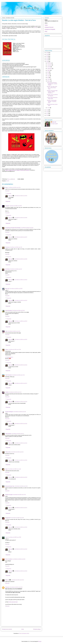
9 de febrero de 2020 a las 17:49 (18, 375)
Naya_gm (10, 196)
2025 (47, 53)
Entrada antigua (37, 629)
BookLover (7, 247)
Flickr (46, 31)
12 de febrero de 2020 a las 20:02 (21, 196)
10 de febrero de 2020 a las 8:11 (18, 434)
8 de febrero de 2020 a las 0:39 (16, 247)
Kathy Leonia (8, 452)
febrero (49, 81)
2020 (47, 62)
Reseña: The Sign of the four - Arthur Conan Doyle (52, 88)
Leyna (6, 537)
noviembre (50, 65)
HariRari (7, 392)
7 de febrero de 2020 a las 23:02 (27, 228)
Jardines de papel (9, 495)
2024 (47, 54)
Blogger (40, 641)
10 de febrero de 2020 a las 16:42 (21, 486)
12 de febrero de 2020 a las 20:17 (21, 383)
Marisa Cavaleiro (9, 559)
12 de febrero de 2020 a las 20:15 (21, 339)
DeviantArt (27, 170)
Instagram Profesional (20, 170)
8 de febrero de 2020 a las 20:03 (18, 310)
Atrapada (7, 206)
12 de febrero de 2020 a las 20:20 (21, 460)
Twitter (35, 27)
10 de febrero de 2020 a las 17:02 (19, 495)
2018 (47, 112)
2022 (47, 58)
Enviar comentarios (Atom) (24, 633)
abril (48, 77)
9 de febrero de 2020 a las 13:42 (14, 331)
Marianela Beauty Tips (10, 486)
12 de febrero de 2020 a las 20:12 (21, 280)
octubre (49, 67)
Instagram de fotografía (50, 29)
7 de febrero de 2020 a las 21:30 (14, 187)
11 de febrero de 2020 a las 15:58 (15, 537)
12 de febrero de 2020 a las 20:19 (21, 443)
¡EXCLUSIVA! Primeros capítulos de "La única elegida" (52, 84)
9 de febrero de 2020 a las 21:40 (15, 392)
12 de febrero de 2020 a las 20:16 (21, 365)
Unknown (7, 587)
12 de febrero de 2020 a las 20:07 (21, 237)
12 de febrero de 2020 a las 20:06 (21, 218)
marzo (49, 79)
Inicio (23, 629)
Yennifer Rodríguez (9, 412)
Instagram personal (12, 170)
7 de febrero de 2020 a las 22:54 (15, 206)
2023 (47, 56)
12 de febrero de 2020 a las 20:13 (21, 300)
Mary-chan (7, 289)
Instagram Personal (49, 27)
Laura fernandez (9, 310)
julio (48, 72)
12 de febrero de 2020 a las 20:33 (21, 571)
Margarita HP (8, 518)
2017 (47, 114)
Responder (7, 191)
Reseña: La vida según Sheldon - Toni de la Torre (52, 101)
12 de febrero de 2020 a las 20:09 (21, 259)
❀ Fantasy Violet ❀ (9, 357)
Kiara (6, 331)
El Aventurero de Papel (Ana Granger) (13, 228)
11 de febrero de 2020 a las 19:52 (19, 559)
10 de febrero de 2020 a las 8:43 (17, 452)
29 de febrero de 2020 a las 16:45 (16, 587)
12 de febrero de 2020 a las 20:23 (21, 477)
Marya (6, 187)
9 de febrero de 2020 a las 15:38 (15, 349)
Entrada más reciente (7, 629)
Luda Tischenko (8, 375)
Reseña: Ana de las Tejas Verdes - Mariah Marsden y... (52, 92)
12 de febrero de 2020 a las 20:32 (21, 549)
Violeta (7, 349)
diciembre (49, 63)
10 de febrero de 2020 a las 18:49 (17, 518)
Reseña (8, 181)
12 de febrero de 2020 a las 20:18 (21, 402)
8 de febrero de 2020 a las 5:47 (16, 269)
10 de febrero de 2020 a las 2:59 (20, 412)
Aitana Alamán (8, 434)
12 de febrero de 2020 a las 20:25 (21, 527)
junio (48, 74)
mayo (48, 76)
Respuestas (9, 193)
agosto (49, 70)
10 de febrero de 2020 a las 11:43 (14, 469)
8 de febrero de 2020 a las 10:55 (16, 289)
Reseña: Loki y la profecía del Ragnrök (52, 95)
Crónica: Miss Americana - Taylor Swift (52, 98)
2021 (47, 60)
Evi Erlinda (7, 269)
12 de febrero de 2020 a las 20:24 (21, 508)
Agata (6, 469)
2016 (47, 115)
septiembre (50, 69)
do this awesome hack (13, 602)
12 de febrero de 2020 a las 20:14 (17, 580)
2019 (47, 110)
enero (49, 108)
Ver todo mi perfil (54, 124)
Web (6, 29)
